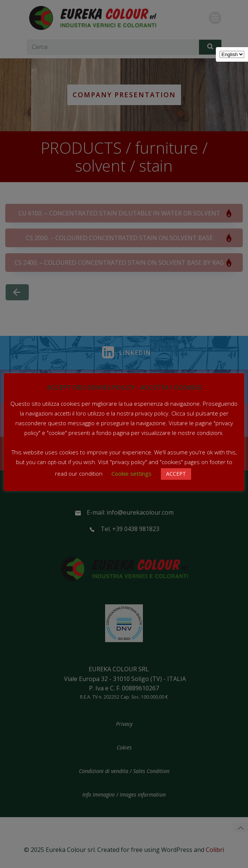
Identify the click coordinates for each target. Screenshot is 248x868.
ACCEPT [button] (176, 474)
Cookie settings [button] (131, 473)
